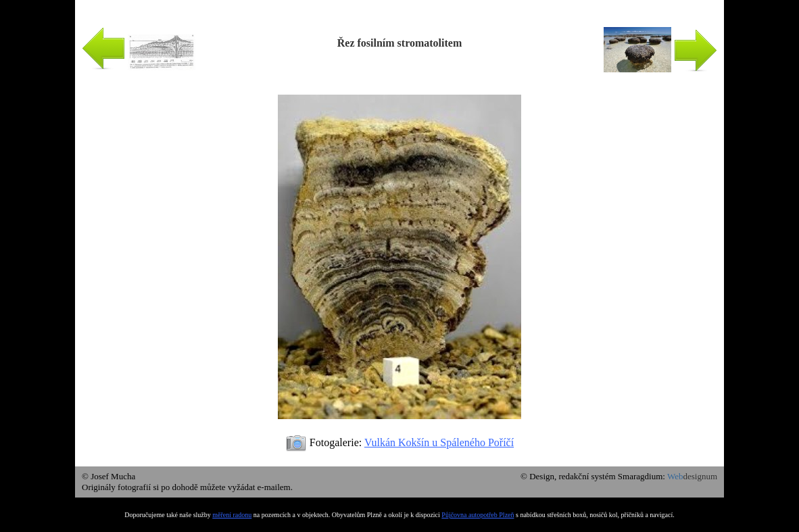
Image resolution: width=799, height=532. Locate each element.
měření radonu (232, 515)
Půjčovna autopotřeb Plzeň (478, 515)
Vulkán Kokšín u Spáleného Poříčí (439, 442)
